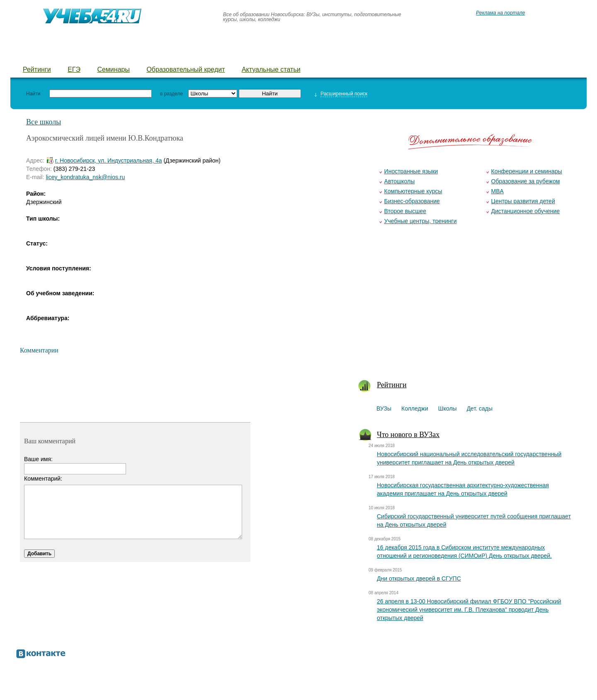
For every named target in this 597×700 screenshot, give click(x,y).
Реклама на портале (500, 13)
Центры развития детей (523, 201)
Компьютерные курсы (413, 191)
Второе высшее (405, 211)
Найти (33, 94)
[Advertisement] (469, 307)
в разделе (171, 94)
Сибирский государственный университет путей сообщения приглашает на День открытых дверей (474, 520)
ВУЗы (32, 54)
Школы (120, 54)
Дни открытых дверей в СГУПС (419, 578)
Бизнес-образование (412, 201)
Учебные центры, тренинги (421, 221)
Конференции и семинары (527, 171)
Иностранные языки (411, 171)
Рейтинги (37, 69)
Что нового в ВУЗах (408, 435)
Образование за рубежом (526, 181)
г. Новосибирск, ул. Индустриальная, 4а (109, 160)
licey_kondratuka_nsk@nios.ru (85, 177)
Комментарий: (43, 479)
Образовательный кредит (186, 69)
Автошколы (400, 181)
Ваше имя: (38, 459)
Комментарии (39, 350)
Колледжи (75, 54)
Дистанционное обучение (526, 211)
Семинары (113, 69)
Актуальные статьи (271, 69)
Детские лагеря (236, 54)
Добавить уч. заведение (355, 54)
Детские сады (171, 54)
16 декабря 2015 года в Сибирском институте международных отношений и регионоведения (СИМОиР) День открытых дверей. (464, 552)
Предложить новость (447, 54)
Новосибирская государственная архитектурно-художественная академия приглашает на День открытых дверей (463, 489)
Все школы (44, 122)
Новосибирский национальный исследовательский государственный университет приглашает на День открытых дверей (469, 458)
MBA (498, 191)
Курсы (288, 54)
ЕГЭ (74, 69)
